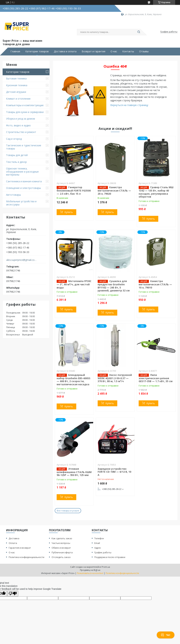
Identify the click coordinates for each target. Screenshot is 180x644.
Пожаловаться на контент (90, 573)
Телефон (99, 538)
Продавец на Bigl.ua (90, 570)
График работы (103, 552)
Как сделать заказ (62, 538)
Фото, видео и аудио (18, 125)
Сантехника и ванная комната (24, 181)
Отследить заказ (61, 557)
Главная (15, 51)
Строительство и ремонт (21, 132)
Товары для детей (17, 155)
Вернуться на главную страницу (129, 105)
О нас (114, 51)
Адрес (98, 548)
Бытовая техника (16, 78)
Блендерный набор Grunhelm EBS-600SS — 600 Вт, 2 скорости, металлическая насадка (73, 380)
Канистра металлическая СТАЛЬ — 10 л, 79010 (155, 284)
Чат (166, 635)
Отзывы (144, 51)
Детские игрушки (16, 92)
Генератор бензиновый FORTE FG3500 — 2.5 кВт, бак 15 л (74, 190)
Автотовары (13, 195)
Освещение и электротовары (23, 188)
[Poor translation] (13, 594)
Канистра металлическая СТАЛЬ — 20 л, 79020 (114, 190)
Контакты (128, 51)
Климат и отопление (18, 99)
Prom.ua (106, 567)
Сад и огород (14, 139)
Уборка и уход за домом (21, 119)
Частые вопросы (61, 543)
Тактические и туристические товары (24, 147)
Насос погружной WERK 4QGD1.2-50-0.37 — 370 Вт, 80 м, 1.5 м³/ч (115, 378)
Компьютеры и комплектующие (25, 105)
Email (97, 543)
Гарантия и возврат (20, 548)
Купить (69, 212)
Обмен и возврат (61, 548)
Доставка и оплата (65, 51)
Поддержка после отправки (110, 557)
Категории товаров (37, 51)
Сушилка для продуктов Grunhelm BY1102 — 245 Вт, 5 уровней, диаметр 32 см (114, 286)
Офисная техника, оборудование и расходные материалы (22, 172)
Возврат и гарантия (93, 51)
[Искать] (139, 32)
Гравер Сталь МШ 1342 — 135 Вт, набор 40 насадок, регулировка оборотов (156, 192)
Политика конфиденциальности (26, 557)
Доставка (14, 538)
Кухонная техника (17, 85)
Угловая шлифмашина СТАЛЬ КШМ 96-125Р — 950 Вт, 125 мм (74, 472)
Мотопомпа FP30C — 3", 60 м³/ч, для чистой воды (74, 284)
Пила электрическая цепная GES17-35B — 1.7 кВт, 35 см (156, 378)
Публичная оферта (62, 552)
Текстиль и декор (16, 162)
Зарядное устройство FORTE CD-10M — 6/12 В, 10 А (114, 472)
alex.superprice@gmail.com (21, 260)
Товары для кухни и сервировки (25, 112)
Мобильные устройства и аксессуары (21, 203)
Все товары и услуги (68, 511)
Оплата (13, 543)
